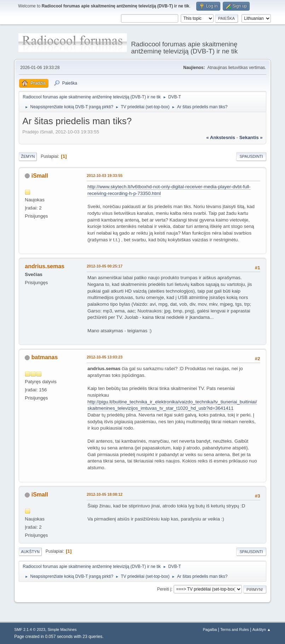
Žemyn (28, 156)
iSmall (40, 176)
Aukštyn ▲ (262, 629)
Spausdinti (251, 156)
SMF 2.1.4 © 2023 (30, 629)
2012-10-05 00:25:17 (104, 266)
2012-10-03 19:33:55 (104, 176)
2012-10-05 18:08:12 (104, 494)
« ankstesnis (221, 137)
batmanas (45, 357)
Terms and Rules (235, 629)
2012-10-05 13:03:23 (104, 357)
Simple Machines (62, 629)
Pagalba (210, 629)
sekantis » (251, 137)
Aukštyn (30, 552)
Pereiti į (164, 589)
